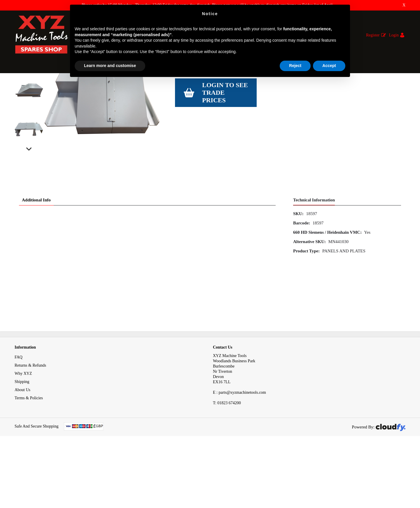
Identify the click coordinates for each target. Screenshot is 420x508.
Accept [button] (329, 66)
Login (394, 35)
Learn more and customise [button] (110, 66)
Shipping (22, 440)
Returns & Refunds (30, 424)
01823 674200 (227, 462)
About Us (22, 448)
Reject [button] (295, 66)
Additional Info (36, 259)
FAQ (19, 416)
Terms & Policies (29, 457)
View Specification (192, 129)
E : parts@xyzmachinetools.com (239, 451)
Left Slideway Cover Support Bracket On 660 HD (211, 84)
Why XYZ (23, 432)
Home (20, 84)
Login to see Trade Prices (225, 151)
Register (373, 35)
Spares (37, 84)
